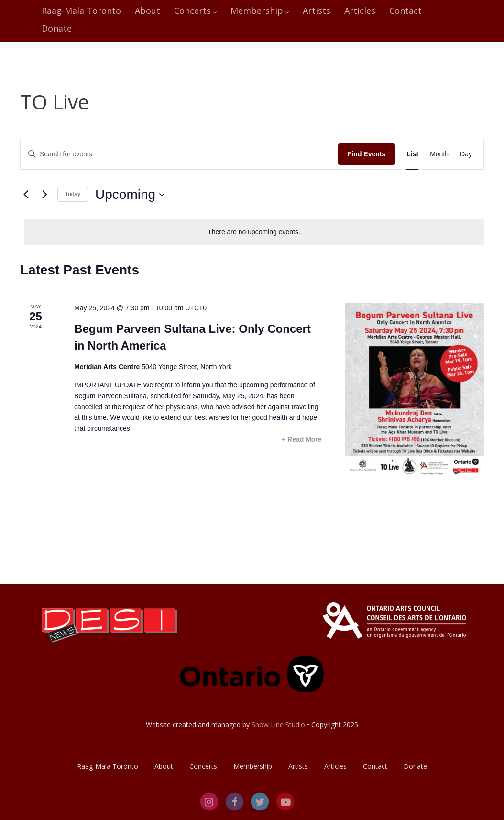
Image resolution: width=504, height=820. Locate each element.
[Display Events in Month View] (439, 154)
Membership (260, 11)
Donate (57, 28)
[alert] (254, 232)
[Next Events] (44, 195)
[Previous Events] (26, 195)
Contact (405, 11)
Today (73, 194)
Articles (360, 11)
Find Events (367, 154)
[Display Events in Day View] (466, 154)
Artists (317, 11)
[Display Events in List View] (412, 154)
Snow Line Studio (278, 725)
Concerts (195, 11)
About (148, 11)
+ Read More (302, 439)
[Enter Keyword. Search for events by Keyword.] (179, 154)
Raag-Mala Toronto (81, 11)
